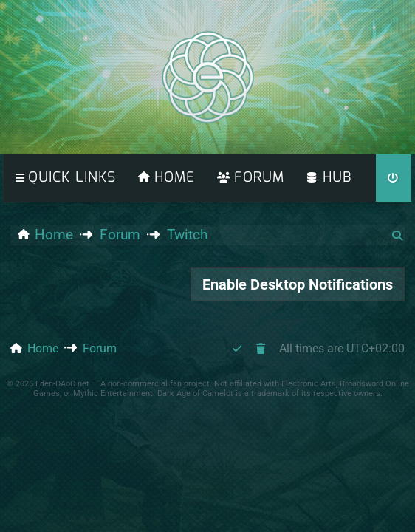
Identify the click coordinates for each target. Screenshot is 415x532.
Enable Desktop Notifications (298, 284)
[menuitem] (167, 178)
